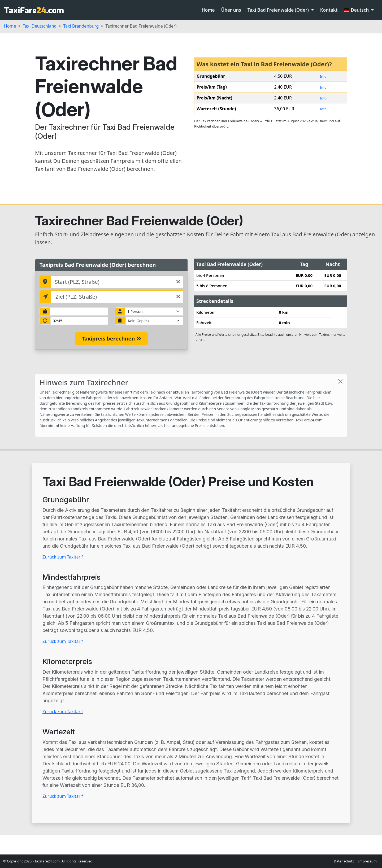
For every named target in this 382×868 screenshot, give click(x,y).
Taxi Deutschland (40, 26)
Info (323, 76)
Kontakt (329, 10)
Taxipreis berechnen (111, 339)
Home (208, 10)
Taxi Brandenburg (81, 26)
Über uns (231, 10)
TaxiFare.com (34, 11)
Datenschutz (344, 861)
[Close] (340, 381)
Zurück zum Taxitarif (63, 557)
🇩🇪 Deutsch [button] (357, 10)
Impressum (367, 861)
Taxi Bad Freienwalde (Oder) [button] (279, 10)
